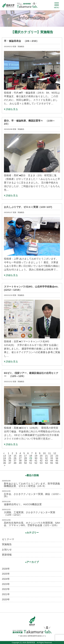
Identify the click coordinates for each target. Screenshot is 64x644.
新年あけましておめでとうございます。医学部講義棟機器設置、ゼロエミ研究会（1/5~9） (32, 485)
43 (46, 460)
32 (46, 458)
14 (10, 456)
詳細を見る (11, 109)
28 (25, 458)
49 (20, 463)
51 (31, 463)
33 (52, 458)
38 (20, 460)
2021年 (6, 594)
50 (25, 463)
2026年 (6, 569)
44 (52, 460)
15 (15, 456)
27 (20, 458)
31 (41, 458)
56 (57, 463)
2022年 (6, 589)
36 (10, 460)
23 (57, 456)
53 (41, 463)
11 (49, 453)
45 (57, 460)
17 (25, 456)
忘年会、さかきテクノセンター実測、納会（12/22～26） (32, 495)
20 (41, 456)
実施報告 (7, 544)
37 (15, 460)
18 (31, 456)
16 (20, 456)
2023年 (6, 584)
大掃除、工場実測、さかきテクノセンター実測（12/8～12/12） (29, 514)
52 (36, 463)
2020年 (6, 599)
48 (15, 463)
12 (55, 453)
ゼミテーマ (8, 539)
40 (31, 460)
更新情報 (7, 555)
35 (5, 460)
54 (46, 463)
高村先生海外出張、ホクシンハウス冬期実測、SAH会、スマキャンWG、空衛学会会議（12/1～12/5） (32, 524)
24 (5, 458)
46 (5, 463)
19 (36, 456)
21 (46, 456)
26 (15, 458)
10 (44, 453)
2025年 (6, 574)
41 (36, 460)
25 (10, 458)
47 (10, 463)
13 (5, 456)
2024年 (6, 579)
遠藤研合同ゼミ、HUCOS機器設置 (23, 504)
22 (52, 456)
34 (57, 458)
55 (52, 463)
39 (25, 460)
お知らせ (7, 550)
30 (36, 458)
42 (41, 460)
